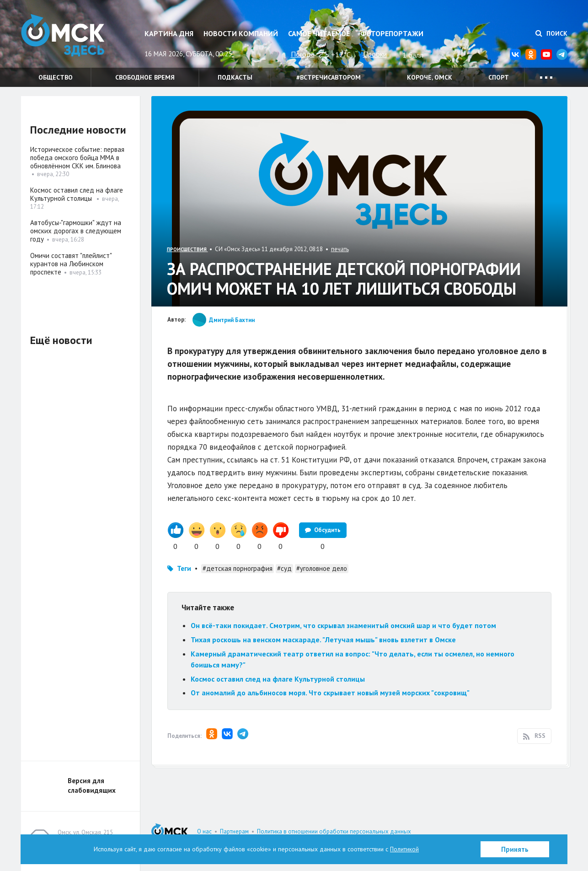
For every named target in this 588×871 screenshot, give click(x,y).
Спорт (499, 77)
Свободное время (145, 77)
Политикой (405, 849)
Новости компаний (241, 33)
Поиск (551, 33)
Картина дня (169, 33)
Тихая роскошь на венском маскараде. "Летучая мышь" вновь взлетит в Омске (323, 640)
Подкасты (235, 77)
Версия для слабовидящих (92, 785)
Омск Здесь (67, 37)
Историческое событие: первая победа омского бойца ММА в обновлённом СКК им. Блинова (77, 158)
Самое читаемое (319, 33)
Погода (303, 54)
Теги (184, 568)
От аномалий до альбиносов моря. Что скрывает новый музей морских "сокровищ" (330, 693)
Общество (56, 77)
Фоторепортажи (392, 33)
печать (340, 249)
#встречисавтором (329, 77)
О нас (204, 831)
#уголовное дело (322, 568)
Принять (515, 849)
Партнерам (234, 831)
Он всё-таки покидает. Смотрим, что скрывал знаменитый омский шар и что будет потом (343, 625)
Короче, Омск (430, 77)
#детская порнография (238, 568)
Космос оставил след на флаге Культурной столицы (279, 679)
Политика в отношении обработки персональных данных (334, 831)
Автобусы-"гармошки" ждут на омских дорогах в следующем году (76, 231)
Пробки (375, 54)
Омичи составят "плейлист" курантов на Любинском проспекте (71, 264)
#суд (284, 568)
